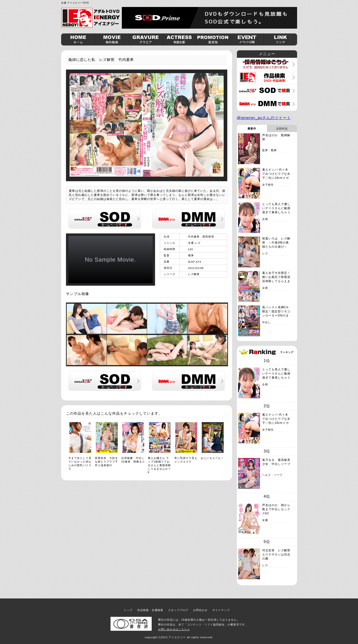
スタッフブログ (178, 610)
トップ (128, 610)
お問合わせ (200, 610)
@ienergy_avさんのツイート (264, 118)
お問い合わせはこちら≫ (174, 629)
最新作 (252, 129)
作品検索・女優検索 (150, 610)
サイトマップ (221, 610)
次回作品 (282, 129)
